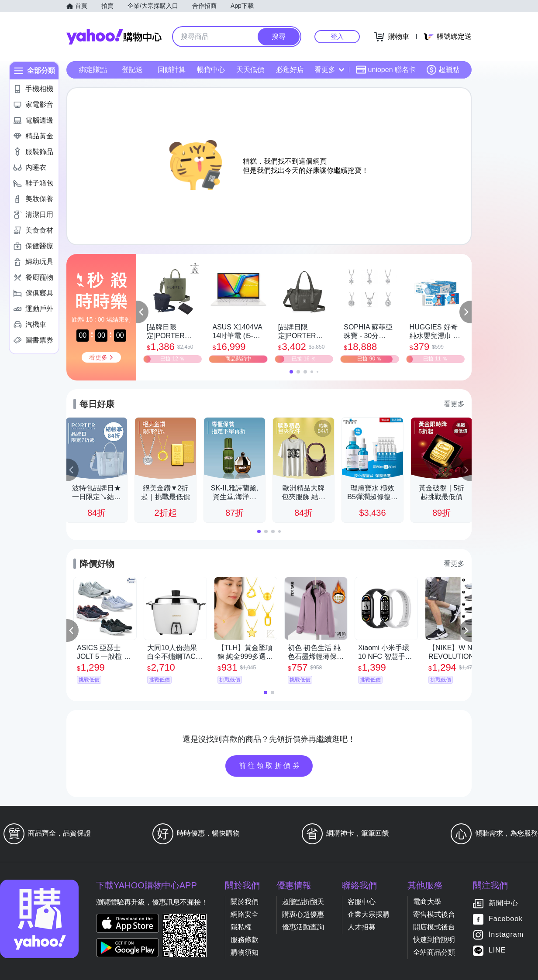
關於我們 (245, 902)
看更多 (329, 70)
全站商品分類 (434, 952)
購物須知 (245, 952)
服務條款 (245, 940)
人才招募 (362, 927)
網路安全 (245, 914)
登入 (337, 36)
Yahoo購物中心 (114, 37)
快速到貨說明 (434, 940)
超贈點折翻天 (303, 902)
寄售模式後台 (434, 914)
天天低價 (250, 70)
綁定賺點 (93, 70)
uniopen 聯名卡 (386, 70)
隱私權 (241, 927)
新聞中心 (504, 903)
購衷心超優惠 (303, 914)
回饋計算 (172, 70)
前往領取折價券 (270, 766)
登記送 (132, 70)
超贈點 (443, 70)
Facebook (506, 919)
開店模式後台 (434, 927)
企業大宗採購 (369, 914)
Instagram (506, 935)
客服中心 (362, 902)
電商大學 (427, 902)
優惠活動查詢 (303, 927)
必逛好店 (290, 70)
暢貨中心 (211, 70)
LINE (497, 951)
